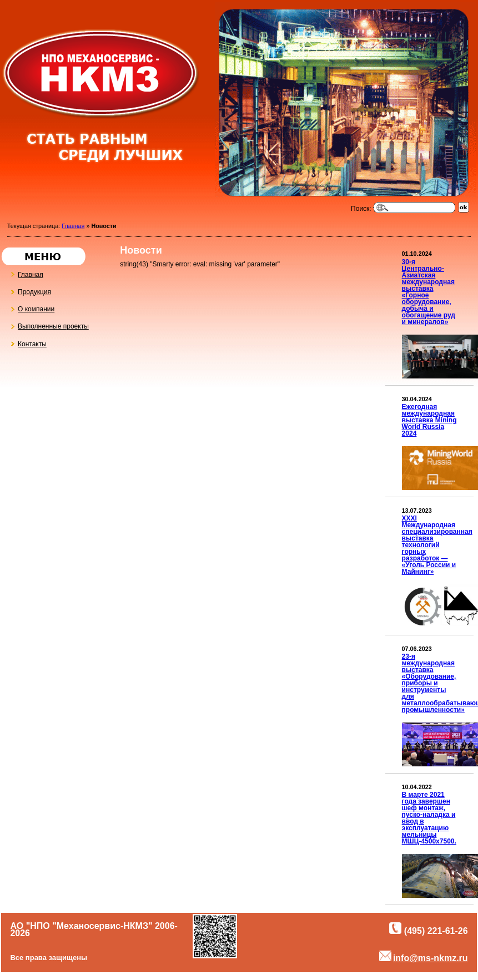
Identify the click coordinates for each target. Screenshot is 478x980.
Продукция (29, 290)
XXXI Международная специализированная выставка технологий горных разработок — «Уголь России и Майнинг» (437, 545)
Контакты (27, 342)
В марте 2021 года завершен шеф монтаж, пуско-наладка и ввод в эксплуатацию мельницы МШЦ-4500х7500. (429, 818)
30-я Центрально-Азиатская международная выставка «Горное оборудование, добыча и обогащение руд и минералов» (429, 292)
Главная (73, 226)
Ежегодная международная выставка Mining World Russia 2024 (429, 420)
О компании (31, 307)
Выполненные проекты (48, 324)
